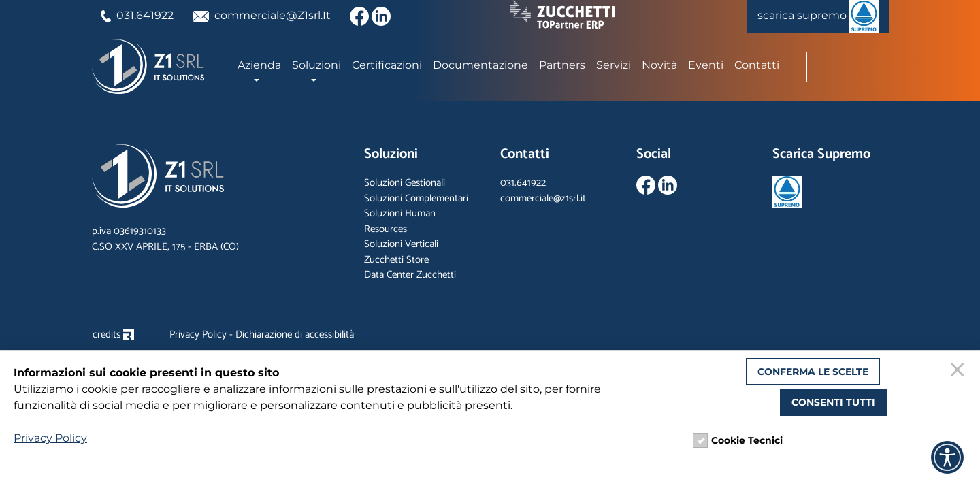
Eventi (706, 65)
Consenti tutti (833, 402)
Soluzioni (316, 65)
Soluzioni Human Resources (400, 221)
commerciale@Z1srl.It (262, 15)
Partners (562, 65)
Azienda (259, 65)
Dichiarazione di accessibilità (295, 334)
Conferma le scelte (813, 372)
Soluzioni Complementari (416, 198)
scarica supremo (818, 16)
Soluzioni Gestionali (405, 183)
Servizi (614, 65)
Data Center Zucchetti (410, 275)
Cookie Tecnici (747, 441)
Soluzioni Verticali (401, 244)
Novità (659, 65)
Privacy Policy (198, 334)
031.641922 (137, 15)
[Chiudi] (960, 372)
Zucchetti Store (396, 260)
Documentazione (480, 65)
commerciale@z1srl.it (543, 198)
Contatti (757, 65)
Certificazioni (387, 65)
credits (113, 334)
